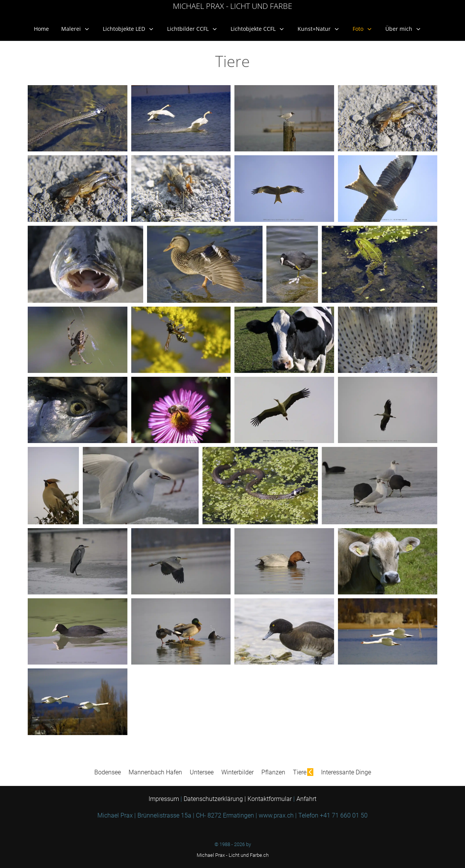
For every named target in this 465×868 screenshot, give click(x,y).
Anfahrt (306, 799)
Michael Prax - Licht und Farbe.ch (233, 855)
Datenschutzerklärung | (216, 799)
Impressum (165, 799)
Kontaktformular (270, 799)
